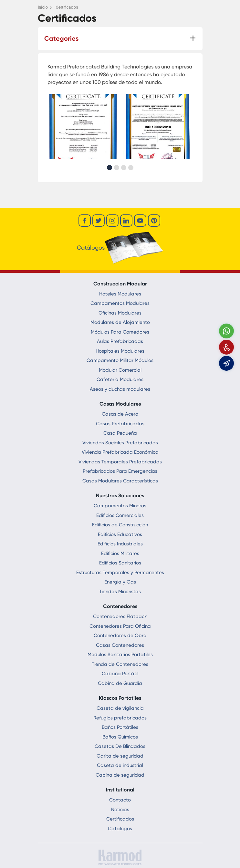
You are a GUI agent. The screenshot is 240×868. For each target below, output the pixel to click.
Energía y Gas (120, 582)
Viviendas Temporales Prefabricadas (120, 462)
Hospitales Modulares (120, 351)
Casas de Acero (120, 414)
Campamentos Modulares (120, 303)
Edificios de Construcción (120, 525)
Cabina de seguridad (120, 775)
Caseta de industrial (120, 765)
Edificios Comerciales (120, 515)
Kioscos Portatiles (120, 698)
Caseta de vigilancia (120, 708)
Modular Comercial (120, 370)
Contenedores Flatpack (120, 616)
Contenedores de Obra (120, 635)
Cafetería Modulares (120, 379)
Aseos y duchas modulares (120, 389)
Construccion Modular (120, 284)
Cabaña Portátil (120, 674)
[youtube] (140, 221)
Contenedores (120, 606)
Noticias (120, 810)
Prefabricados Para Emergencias (120, 471)
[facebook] (85, 221)
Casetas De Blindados (120, 746)
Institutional (120, 790)
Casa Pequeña (120, 433)
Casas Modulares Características (120, 481)
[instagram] (112, 221)
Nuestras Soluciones (120, 496)
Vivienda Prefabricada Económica (120, 452)
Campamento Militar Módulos (120, 360)
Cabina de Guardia (120, 683)
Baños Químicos (120, 737)
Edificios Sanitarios (120, 563)
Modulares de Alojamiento (120, 322)
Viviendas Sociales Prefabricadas (120, 443)
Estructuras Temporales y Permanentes (120, 573)
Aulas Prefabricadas (120, 341)
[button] (110, 168)
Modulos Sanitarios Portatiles (120, 655)
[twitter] (99, 221)
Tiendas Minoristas (120, 592)
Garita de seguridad (120, 756)
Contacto (120, 800)
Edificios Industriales (120, 544)
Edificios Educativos (120, 534)
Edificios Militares (120, 553)
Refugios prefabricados (120, 718)
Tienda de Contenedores (120, 664)
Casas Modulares (120, 404)
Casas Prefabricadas (120, 424)
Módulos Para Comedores (120, 332)
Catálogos (120, 829)
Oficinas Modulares (120, 313)
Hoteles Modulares (120, 294)
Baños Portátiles (120, 727)
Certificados (120, 819)
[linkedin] (126, 221)
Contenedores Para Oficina (120, 626)
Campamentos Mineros (120, 506)
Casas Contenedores (120, 645)
